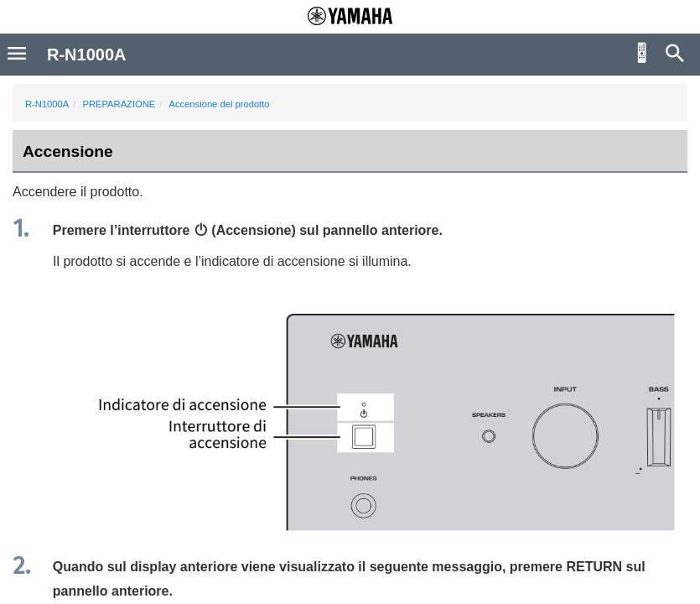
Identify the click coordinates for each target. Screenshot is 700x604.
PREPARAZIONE (119, 104)
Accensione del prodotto (220, 104)
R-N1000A (47, 104)
